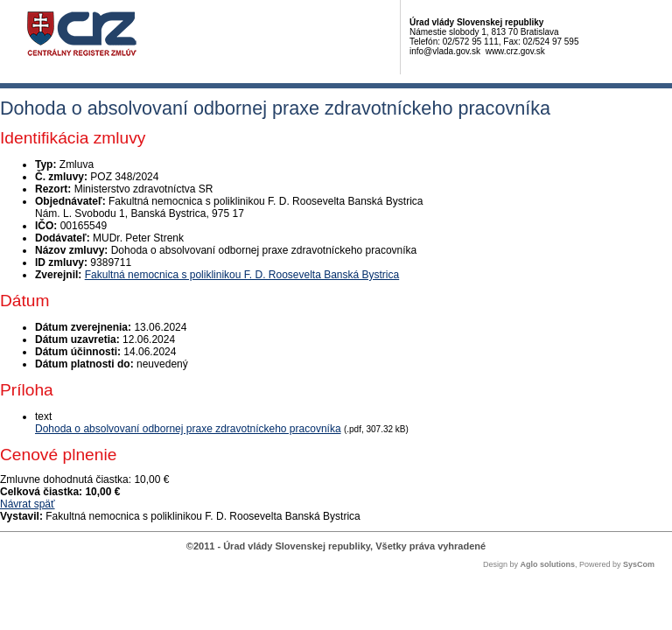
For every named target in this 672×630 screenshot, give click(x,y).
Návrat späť (28, 504)
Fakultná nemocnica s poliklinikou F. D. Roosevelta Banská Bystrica (242, 275)
